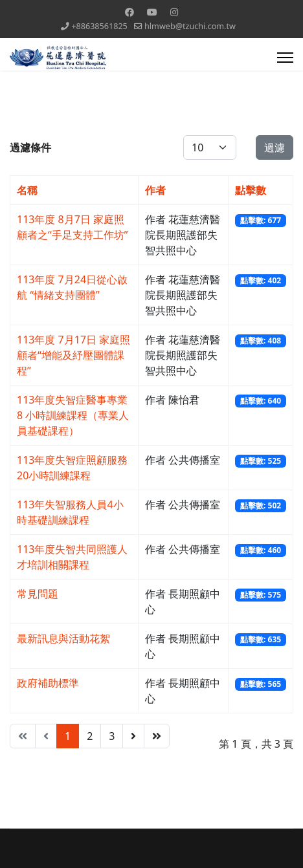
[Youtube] (152, 12)
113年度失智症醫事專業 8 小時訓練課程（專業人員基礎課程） (73, 415)
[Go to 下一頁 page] (133, 736)
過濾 (275, 147)
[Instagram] (174, 12)
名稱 (27, 190)
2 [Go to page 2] (90, 736)
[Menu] (285, 58)
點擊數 (251, 190)
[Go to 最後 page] (157, 736)
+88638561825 (99, 26)
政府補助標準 (48, 683)
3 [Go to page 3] (112, 736)
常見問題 (38, 594)
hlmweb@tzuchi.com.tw (190, 26)
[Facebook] (129, 12)
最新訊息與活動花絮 (63, 638)
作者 (155, 190)
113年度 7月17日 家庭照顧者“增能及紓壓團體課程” (73, 355)
